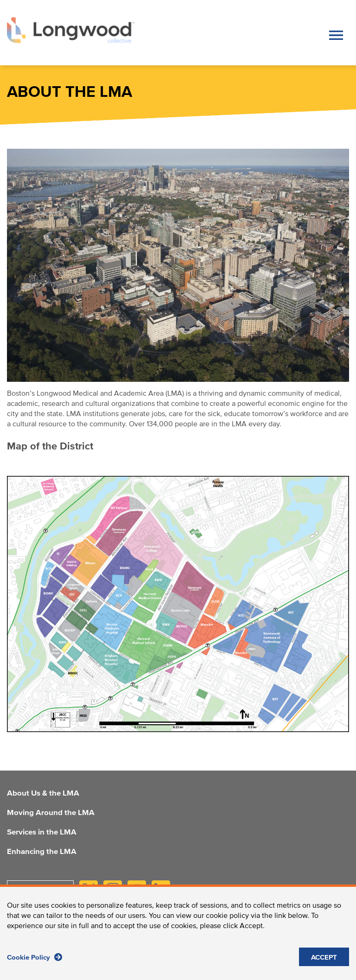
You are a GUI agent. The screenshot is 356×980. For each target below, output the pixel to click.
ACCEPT (324, 958)
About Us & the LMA (43, 794)
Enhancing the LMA (42, 852)
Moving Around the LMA (51, 813)
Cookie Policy (35, 957)
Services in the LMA (42, 833)
